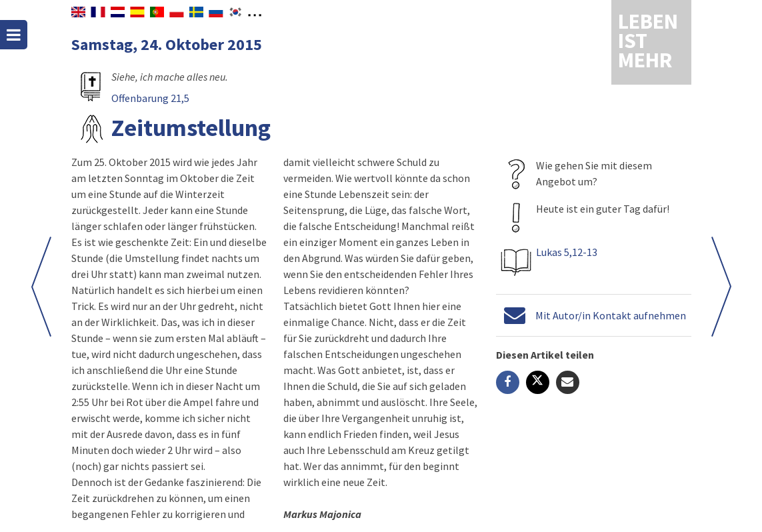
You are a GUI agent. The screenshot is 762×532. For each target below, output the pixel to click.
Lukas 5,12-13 (566, 252)
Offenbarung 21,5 (150, 98)
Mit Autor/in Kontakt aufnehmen (610, 315)
